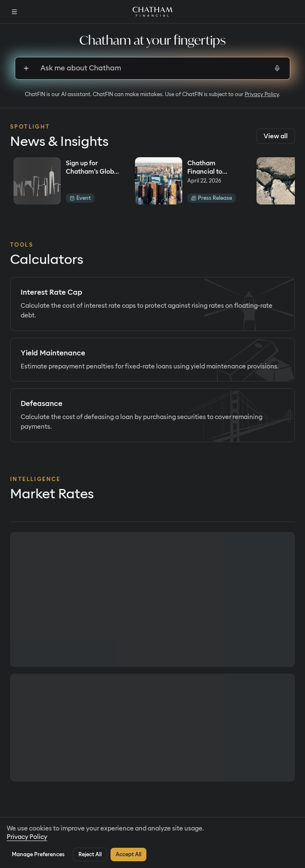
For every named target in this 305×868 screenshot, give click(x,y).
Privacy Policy (262, 94)
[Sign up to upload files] (26, 68)
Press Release (212, 198)
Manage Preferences (38, 854)
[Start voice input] (277, 68)
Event (80, 198)
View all (276, 136)
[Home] (152, 12)
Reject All (90, 854)
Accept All (128, 854)
